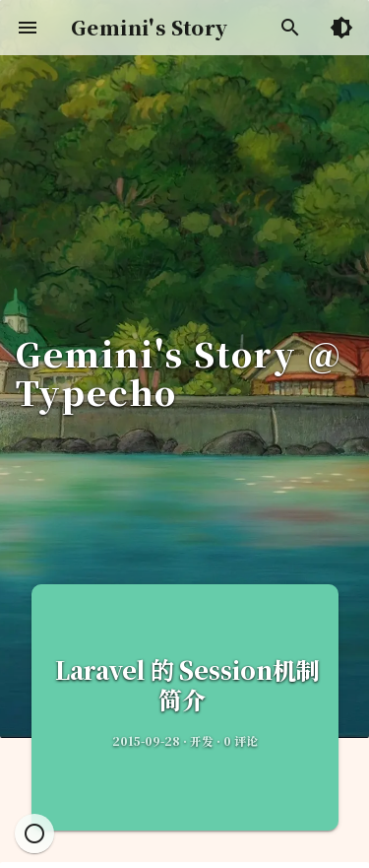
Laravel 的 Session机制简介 (185, 684)
